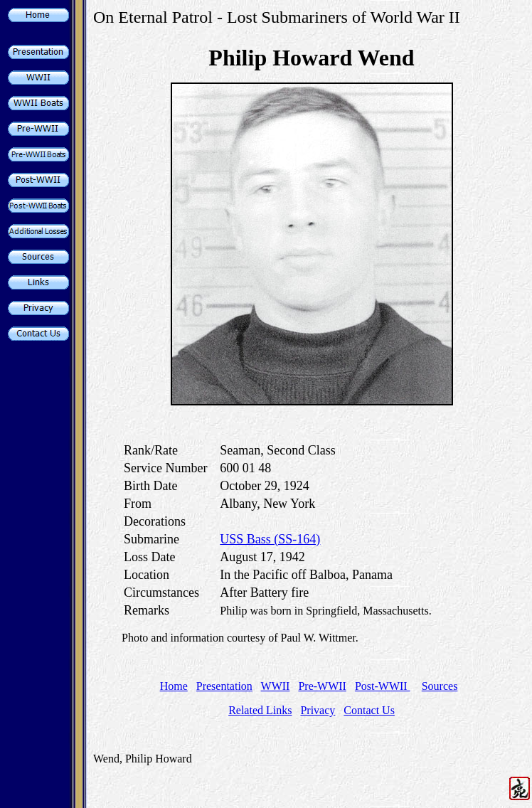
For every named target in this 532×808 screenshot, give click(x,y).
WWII (276, 686)
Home (174, 686)
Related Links (260, 710)
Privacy (318, 710)
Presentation (224, 686)
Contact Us (369, 710)
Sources (440, 686)
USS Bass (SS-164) (270, 539)
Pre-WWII (322, 686)
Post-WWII (383, 686)
